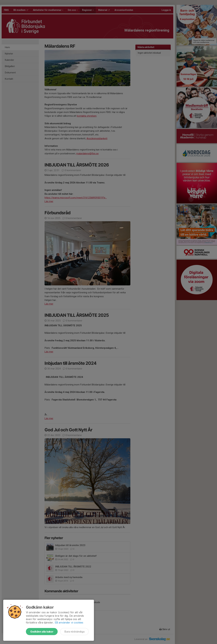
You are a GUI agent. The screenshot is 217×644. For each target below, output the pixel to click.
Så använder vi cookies (69, 623)
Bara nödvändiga (74, 632)
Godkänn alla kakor (42, 632)
